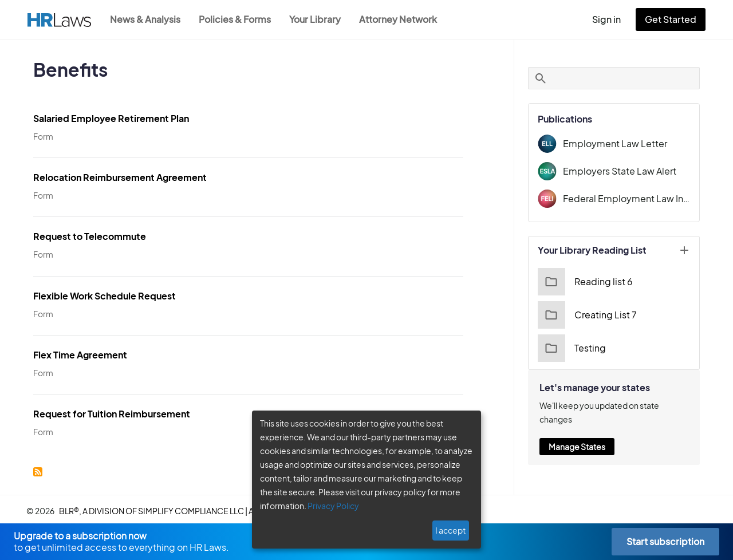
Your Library (321, 19)
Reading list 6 (584, 282)
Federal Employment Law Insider (626, 198)
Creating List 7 (586, 315)
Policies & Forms (238, 19)
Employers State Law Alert (617, 171)
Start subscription (665, 541)
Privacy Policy (329, 506)
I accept (452, 530)
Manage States (577, 433)
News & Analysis (146, 19)
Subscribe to (38, 469)
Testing (571, 348)
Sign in (611, 19)
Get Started (673, 19)
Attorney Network (404, 19)
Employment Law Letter (611, 143)
